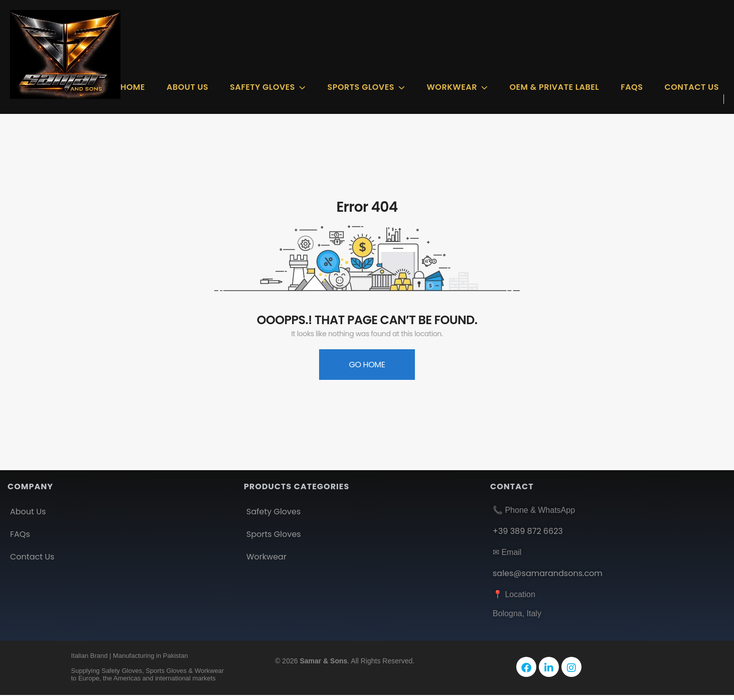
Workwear (452, 87)
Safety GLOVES (262, 87)
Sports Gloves (361, 87)
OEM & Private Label (554, 87)
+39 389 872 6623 (528, 531)
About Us (187, 87)
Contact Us (692, 87)
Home (133, 87)
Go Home (367, 365)
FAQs (632, 87)
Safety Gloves (273, 512)
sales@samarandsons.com (548, 573)
